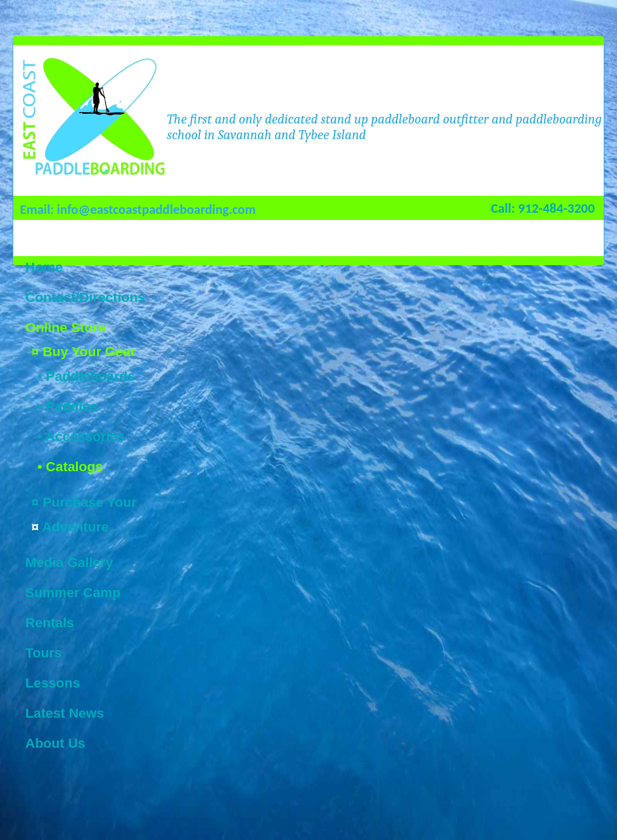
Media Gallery (69, 563)
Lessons (53, 683)
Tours (44, 653)
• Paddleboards (86, 376)
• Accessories (81, 437)
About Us (55, 743)
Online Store (65, 328)
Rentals (50, 623)
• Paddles (67, 406)
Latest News (65, 713)
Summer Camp (73, 593)
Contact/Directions (85, 297)
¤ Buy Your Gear (83, 352)
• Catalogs (70, 467)
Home (44, 267)
